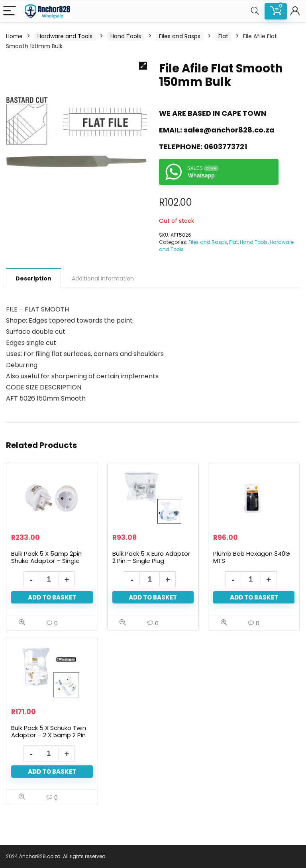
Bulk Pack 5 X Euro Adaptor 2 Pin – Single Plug (151, 557)
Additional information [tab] (103, 278)
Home (14, 36)
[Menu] (10, 11)
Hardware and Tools (65, 36)
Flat (223, 36)
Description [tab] (33, 278)
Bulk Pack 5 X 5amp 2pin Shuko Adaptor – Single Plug (46, 561)
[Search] (255, 11)
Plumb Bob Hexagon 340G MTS (252, 557)
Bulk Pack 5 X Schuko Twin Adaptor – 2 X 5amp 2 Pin (49, 731)
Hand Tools (126, 36)
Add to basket (52, 597)
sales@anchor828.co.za (229, 130)
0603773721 (226, 147)
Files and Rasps (180, 36)
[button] (143, 66)
